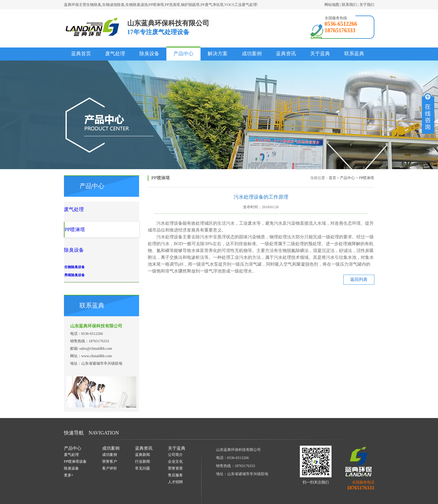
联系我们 (349, 5)
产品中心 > (349, 178)
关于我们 (367, 5)
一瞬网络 (200, 498)
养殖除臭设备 (91, 255)
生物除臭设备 (91, 247)
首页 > (334, 178)
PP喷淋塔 (366, 178)
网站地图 (332, 5)
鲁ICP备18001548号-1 (307, 498)
